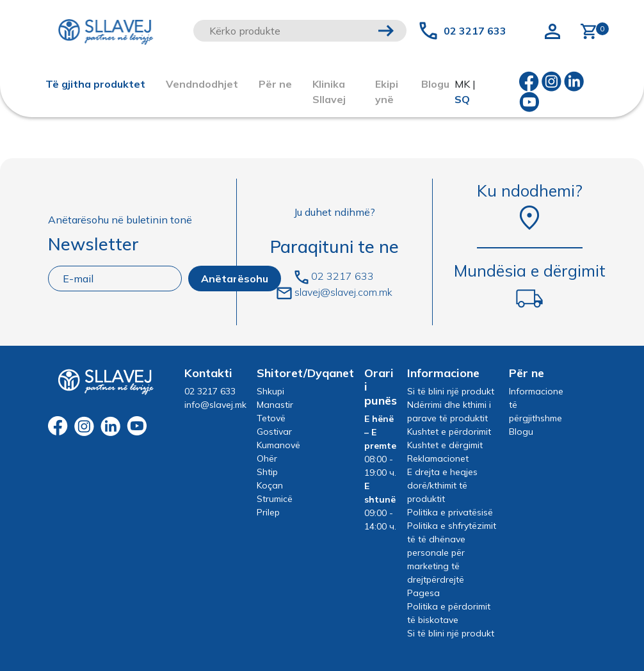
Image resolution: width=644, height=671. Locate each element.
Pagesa (423, 593)
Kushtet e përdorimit (449, 432)
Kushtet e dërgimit (445, 445)
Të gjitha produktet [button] (95, 84)
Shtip (267, 472)
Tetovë (271, 418)
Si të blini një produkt (451, 391)
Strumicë (275, 499)
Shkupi (270, 391)
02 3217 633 (475, 31)
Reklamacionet (438, 458)
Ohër (267, 458)
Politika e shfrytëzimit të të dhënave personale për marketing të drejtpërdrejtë (452, 553)
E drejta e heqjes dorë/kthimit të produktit (442, 485)
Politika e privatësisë (450, 512)
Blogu (521, 432)
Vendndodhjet (202, 84)
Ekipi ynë (387, 92)
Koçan (270, 485)
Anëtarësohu (235, 279)
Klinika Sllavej (329, 92)
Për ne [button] (275, 84)
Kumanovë (278, 445)
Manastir (275, 405)
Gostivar (274, 432)
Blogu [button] (435, 84)
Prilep (268, 512)
